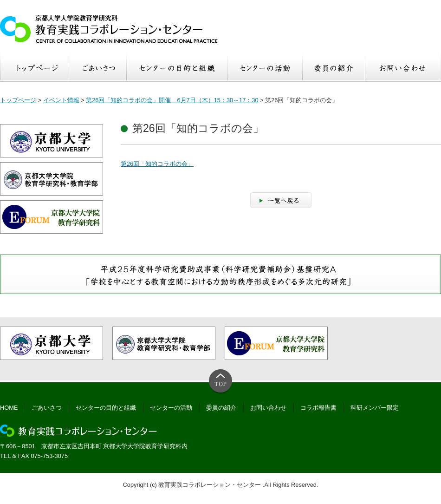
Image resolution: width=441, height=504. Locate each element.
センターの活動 (171, 408)
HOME (9, 408)
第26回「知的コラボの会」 (157, 164)
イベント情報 (61, 100)
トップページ (18, 100)
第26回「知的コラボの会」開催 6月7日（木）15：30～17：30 (172, 100)
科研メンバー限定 (375, 408)
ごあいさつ (47, 408)
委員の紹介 (221, 408)
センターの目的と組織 (106, 408)
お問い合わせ (268, 408)
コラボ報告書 (318, 408)
